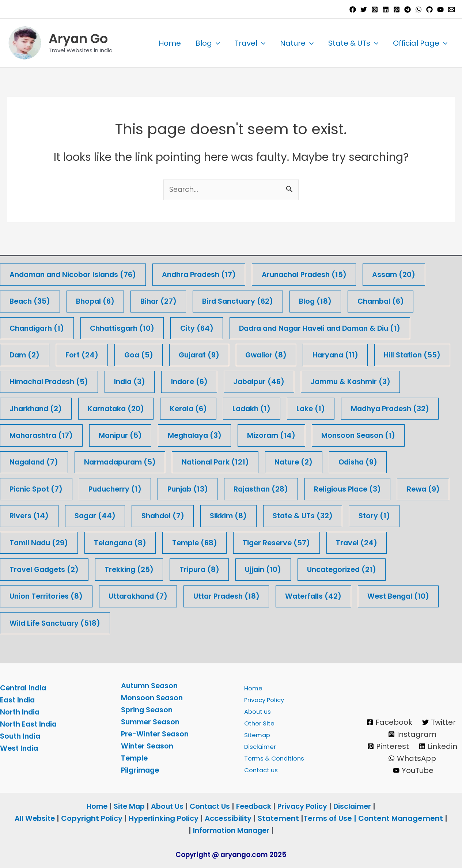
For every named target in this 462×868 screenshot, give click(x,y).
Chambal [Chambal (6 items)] (392, 299)
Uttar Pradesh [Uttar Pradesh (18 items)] (395, 596)
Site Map (127, 806)
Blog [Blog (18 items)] (324, 299)
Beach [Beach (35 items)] (31, 299)
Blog (208, 43)
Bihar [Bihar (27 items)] (163, 299)
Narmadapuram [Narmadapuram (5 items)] (227, 461)
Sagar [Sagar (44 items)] (252, 515)
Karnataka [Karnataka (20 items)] (230, 407)
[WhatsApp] (419, 10)
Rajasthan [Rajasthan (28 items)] (336, 488)
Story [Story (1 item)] (113, 542)
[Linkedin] (386, 10)
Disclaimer (258, 746)
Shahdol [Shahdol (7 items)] (322, 515)
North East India (30, 724)
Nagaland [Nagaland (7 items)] (137, 461)
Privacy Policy (263, 698)
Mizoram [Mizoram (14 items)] (388, 434)
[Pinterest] (397, 10)
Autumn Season (151, 686)
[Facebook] (353, 10)
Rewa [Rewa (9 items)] (122, 515)
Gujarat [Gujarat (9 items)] (204, 353)
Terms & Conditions (273, 758)
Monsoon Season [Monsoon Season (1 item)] (48, 461)
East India (18, 700)
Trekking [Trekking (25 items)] (297, 569)
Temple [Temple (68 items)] (347, 542)
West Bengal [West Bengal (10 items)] (126, 623)
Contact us (259, 770)
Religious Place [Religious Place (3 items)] (44, 515)
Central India (24, 688)
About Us (166, 806)
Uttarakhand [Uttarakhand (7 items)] (303, 596)
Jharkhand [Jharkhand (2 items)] (147, 407)
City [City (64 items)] (205, 326)
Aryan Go (78, 39)
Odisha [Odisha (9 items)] (30, 488)
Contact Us (210, 806)
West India (20, 748)
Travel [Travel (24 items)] (126, 569)
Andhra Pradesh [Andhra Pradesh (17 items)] (207, 272)
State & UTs (353, 43)
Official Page (420, 43)
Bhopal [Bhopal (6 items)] (98, 299)
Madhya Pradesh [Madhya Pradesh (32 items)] (51, 434)
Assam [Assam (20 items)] (408, 272)
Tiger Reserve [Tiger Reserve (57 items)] (44, 569)
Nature (297, 43)
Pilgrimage (141, 770)
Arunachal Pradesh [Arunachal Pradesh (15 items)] (316, 272)
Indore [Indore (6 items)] (281, 380)
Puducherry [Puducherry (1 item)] (185, 488)
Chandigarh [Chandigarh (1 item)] (39, 326)
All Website (35, 818)
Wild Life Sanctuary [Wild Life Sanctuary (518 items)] (231, 623)
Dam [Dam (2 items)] (26, 353)
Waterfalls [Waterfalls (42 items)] (39, 623)
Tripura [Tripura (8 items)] (369, 569)
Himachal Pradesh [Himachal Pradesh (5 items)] (136, 380)
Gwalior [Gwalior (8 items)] (273, 353)
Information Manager (231, 830)
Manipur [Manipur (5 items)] (232, 434)
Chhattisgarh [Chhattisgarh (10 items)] (127, 326)
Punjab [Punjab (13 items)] (260, 488)
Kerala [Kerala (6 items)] (304, 407)
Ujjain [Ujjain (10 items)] (28, 596)
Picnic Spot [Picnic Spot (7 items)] (104, 488)
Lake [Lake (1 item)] (430, 407)
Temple (135, 758)
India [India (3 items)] (220, 380)
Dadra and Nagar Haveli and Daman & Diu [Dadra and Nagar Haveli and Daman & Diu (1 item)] (333, 326)
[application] (216, 43)
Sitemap (255, 734)
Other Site (257, 722)
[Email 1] (451, 10)
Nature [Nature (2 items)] (406, 461)
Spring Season (148, 710)
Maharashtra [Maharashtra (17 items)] (151, 434)
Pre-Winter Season (156, 734)
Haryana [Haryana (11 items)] (344, 353)
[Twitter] (364, 10)
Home (170, 43)
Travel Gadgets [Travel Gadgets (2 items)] (210, 569)
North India (21, 712)
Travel (250, 43)
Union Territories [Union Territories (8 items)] (209, 596)
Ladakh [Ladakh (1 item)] (370, 407)
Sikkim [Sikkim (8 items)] (389, 515)
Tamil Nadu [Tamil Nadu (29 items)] (186, 542)
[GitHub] (429, 10)
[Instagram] (375, 10)
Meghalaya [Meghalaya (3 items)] (309, 434)
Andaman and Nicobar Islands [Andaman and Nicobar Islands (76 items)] (76, 272)
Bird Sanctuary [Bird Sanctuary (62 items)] (245, 299)
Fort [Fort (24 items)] (84, 353)
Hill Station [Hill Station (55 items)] (39, 380)
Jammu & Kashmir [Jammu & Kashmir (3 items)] (52, 407)
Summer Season (152, 722)
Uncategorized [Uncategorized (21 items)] (109, 596)
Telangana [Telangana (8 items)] (270, 542)
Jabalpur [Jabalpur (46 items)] (353, 380)
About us (255, 710)
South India (21, 736)
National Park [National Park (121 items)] (326, 461)
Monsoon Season (153, 698)
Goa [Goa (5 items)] (142, 353)
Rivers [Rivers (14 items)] (185, 515)
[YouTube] (440, 10)
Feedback (255, 806)
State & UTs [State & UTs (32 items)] (41, 542)
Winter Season (148, 746)
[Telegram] (408, 10)
